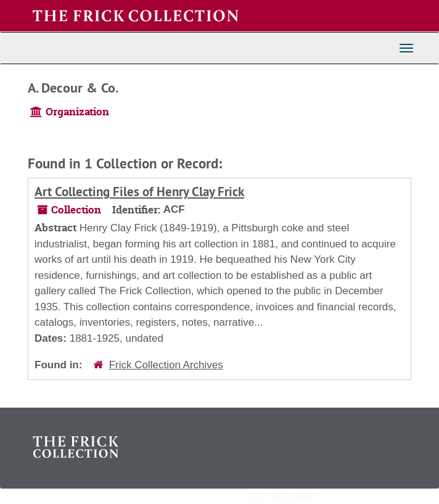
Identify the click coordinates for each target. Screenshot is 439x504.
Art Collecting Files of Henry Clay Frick (139, 192)
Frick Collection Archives (166, 365)
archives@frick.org (359, 495)
